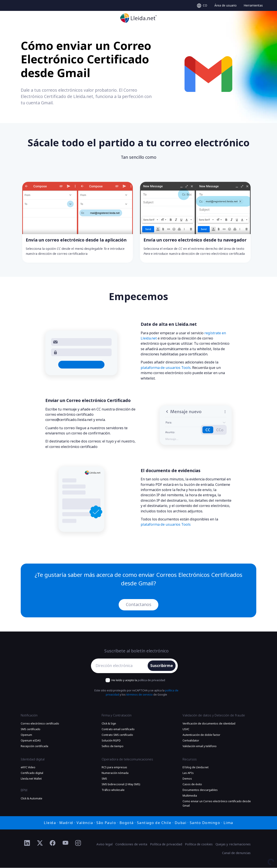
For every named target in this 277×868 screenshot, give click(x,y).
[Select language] (202, 6)
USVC (186, 729)
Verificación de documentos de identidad (209, 724)
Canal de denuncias (236, 853)
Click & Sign (109, 724)
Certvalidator (191, 741)
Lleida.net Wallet (31, 779)
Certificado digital (32, 773)
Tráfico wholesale (113, 790)
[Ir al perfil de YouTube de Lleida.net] (66, 843)
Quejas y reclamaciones (233, 844)
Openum (26, 735)
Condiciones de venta (131, 844)
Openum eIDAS (31, 741)
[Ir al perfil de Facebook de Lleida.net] (53, 843)
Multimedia (190, 796)
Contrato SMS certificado (117, 735)
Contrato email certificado (118, 729)
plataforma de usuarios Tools (166, 368)
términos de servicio (139, 695)
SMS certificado (31, 729)
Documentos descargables (200, 790)
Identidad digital (33, 759)
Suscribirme (162, 666)
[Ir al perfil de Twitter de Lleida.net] (40, 843)
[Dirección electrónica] (120, 666)
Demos (187, 779)
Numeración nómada (115, 773)
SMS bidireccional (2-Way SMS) (121, 784)
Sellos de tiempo (113, 746)
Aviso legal (104, 844)
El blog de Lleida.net (196, 767)
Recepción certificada (34, 746)
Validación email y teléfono (200, 746)
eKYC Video (28, 767)
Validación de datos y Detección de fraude (214, 716)
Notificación (29, 716)
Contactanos (139, 605)
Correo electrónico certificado (40, 724)
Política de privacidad (166, 844)
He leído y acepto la (138, 680)
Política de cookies (199, 844)
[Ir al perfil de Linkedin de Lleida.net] (27, 843)
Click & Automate (32, 799)
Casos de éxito (192, 784)
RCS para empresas (114, 767)
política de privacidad (151, 680)
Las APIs (188, 773)
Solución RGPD (111, 741)
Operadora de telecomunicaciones (127, 759)
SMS (104, 779)
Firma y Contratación (117, 716)
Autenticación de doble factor (201, 735)
